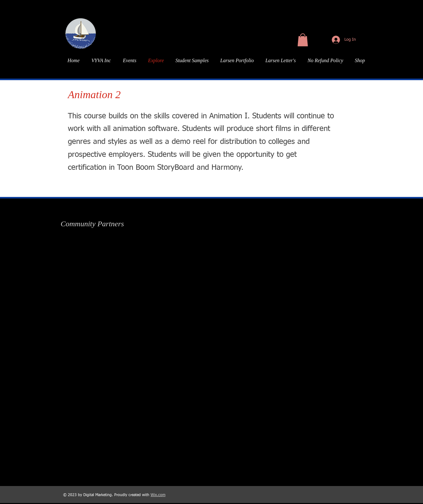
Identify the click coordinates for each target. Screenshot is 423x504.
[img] (90, 245)
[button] (303, 40)
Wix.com (158, 495)
